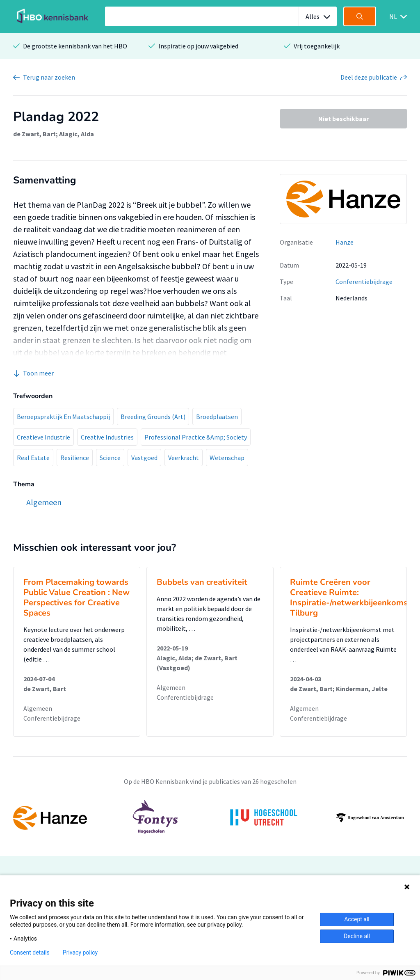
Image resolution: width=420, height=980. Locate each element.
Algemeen (38, 708)
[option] (210, 818)
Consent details (30, 953)
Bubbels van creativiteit (202, 582)
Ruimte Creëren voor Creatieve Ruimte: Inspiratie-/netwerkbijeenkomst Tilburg (350, 598)
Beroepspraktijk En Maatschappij (63, 417)
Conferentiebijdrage (364, 282)
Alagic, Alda (76, 134)
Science (110, 458)
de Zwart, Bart (34, 134)
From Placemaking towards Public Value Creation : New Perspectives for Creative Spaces (76, 598)
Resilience (75, 458)
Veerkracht (184, 458)
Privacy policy (80, 953)
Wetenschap (227, 458)
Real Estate (33, 458)
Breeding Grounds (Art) (153, 417)
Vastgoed (144, 458)
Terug (49, 77)
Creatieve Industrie (43, 437)
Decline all (357, 936)
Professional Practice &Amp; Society (196, 437)
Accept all (357, 919)
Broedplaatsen (217, 417)
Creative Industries (107, 437)
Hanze (345, 242)
